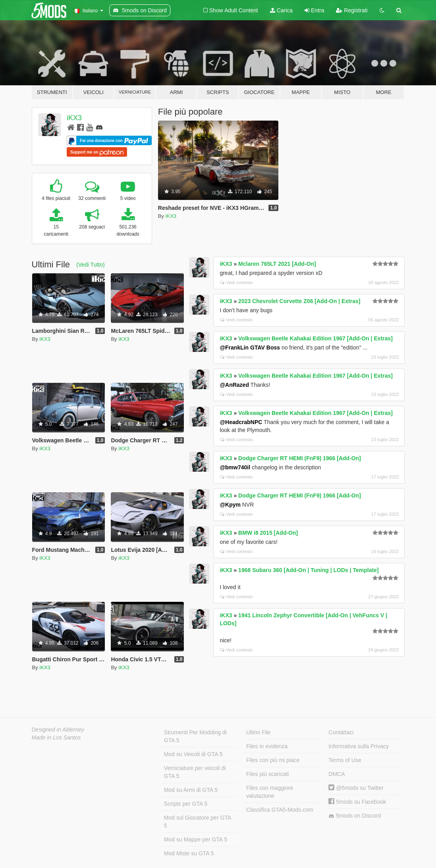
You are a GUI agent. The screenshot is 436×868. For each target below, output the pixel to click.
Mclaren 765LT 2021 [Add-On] (277, 264)
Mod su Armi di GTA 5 (191, 790)
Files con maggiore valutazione (270, 792)
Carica (281, 10)
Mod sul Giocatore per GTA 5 (198, 822)
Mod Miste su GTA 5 (189, 853)
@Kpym (230, 505)
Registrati (352, 10)
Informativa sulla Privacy (359, 746)
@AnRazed (234, 385)
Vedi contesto (236, 282)
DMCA (337, 774)
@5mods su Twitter (356, 788)
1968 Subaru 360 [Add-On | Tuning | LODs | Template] (309, 570)
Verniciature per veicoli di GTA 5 (195, 772)
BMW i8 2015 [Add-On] (268, 533)
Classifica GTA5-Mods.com (280, 810)
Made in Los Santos (56, 737)
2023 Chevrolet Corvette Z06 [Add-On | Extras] (299, 301)
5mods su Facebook (357, 802)
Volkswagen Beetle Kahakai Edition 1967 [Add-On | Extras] (315, 338)
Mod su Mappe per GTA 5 (196, 839)
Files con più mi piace (273, 760)
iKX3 (74, 118)
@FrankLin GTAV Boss (250, 348)
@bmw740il (235, 467)
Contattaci (341, 732)
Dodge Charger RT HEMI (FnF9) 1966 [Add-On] (300, 458)
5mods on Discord (355, 816)
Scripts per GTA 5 (186, 804)
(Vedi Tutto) (91, 265)
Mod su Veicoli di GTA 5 (193, 754)
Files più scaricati (267, 774)
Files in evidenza (267, 746)
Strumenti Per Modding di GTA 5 (195, 736)
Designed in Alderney (58, 730)
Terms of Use (345, 760)
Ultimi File (258, 732)
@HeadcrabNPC (241, 422)
